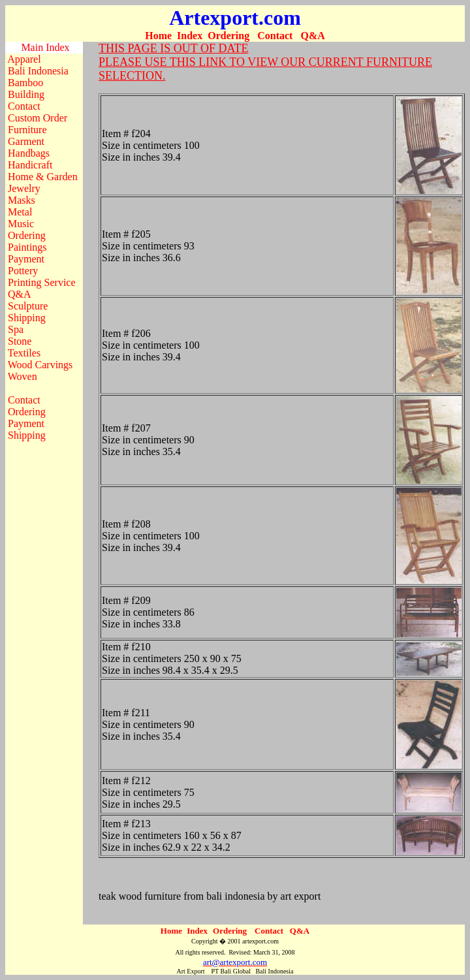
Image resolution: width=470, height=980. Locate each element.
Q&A (312, 36)
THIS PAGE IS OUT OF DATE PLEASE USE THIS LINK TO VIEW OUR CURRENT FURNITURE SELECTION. (265, 62)
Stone (20, 341)
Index (190, 36)
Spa (16, 329)
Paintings (27, 247)
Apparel (24, 59)
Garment (26, 141)
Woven (23, 376)
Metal (20, 212)
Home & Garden (43, 177)
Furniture (27, 130)
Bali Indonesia (38, 71)
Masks (22, 200)
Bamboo (25, 83)
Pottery (23, 271)
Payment (26, 259)
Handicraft (30, 165)
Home (158, 36)
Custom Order (38, 118)
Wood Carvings (40, 365)
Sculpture (28, 306)
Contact (275, 36)
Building (26, 94)
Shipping (27, 318)
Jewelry (24, 188)
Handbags (29, 153)
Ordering (228, 36)
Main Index (45, 47)
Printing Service (42, 282)
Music (21, 224)
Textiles (24, 353)
